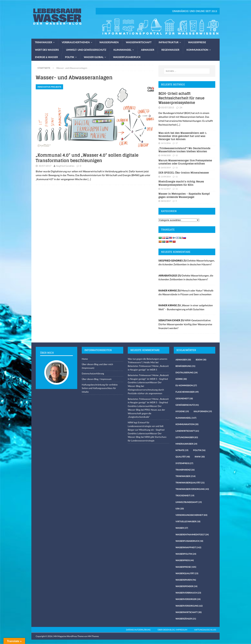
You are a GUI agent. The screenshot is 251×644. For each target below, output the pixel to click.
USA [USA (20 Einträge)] (180, 509)
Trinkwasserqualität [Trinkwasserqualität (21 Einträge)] (190, 483)
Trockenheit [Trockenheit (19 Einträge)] (185, 495)
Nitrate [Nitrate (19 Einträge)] (182, 450)
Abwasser (148, 50)
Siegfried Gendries (65, 166)
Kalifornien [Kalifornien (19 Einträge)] (203, 411)
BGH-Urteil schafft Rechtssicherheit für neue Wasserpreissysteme (181, 98)
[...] (179, 125)
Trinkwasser (43, 42)
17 (177, 143)
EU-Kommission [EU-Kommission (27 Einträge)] (186, 385)
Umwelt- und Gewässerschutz (86, 50)
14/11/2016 (166, 143)
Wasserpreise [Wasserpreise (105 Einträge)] (186, 567)
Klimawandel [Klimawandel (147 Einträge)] (186, 418)
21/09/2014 (166, 177)
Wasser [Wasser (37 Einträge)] (182, 528)
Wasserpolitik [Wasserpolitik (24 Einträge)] (186, 554)
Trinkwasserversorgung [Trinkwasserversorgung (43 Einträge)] (192, 489)
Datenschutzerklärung (93, 373)
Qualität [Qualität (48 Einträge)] (183, 457)
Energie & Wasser (46, 57)
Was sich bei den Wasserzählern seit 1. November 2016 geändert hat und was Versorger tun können (183, 136)
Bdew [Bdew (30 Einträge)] (201, 360)
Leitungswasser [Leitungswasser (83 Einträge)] (187, 437)
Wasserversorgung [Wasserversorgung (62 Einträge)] (189, 606)
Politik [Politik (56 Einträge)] (199, 450)
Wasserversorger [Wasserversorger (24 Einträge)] (188, 599)
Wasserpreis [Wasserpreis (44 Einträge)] (185, 560)
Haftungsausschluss (205, 630)
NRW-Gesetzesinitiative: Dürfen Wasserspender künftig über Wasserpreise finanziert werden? (185, 324)
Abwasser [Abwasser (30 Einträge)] (183, 360)
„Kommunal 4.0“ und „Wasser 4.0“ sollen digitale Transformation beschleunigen (87, 158)
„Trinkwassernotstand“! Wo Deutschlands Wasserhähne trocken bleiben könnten (184, 150)
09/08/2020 (166, 155)
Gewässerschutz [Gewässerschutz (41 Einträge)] (187, 405)
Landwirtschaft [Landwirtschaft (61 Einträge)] (187, 431)
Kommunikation (197, 50)
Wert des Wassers (47, 50)
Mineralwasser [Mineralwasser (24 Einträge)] (186, 444)
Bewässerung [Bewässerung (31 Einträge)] (185, 366)
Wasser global (94, 57)
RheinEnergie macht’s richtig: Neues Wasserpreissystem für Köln (181, 183)
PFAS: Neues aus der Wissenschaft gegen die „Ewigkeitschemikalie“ (146, 413)
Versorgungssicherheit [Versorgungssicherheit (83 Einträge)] (191, 515)
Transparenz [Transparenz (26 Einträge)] (185, 470)
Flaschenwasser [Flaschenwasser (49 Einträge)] (187, 392)
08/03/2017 (166, 201)
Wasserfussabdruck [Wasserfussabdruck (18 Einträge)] (189, 541)
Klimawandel (122, 50)
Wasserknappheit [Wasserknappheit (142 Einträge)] (188, 547)
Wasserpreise (197, 42)
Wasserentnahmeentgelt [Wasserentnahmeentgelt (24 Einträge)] (192, 535)
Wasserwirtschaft (139, 42)
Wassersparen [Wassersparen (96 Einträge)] (186, 580)
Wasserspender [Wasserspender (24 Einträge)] (187, 586)
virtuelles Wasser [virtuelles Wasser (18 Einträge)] (188, 521)
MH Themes (93, 636)
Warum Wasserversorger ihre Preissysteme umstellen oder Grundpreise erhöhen (185, 162)
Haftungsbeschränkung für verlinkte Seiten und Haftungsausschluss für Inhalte (100, 388)
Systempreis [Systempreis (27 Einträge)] (184, 463)
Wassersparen (109, 42)
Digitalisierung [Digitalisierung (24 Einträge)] (187, 373)
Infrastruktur (169, 42)
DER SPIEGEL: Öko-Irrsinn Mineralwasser (184, 173)
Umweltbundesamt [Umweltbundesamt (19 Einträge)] (189, 502)
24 (181, 107)
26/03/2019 (166, 167)
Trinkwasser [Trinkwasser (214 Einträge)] (186, 476)
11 (177, 167)
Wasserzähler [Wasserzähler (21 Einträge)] (186, 619)
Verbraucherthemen (76, 42)
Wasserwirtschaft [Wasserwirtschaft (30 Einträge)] (189, 612)
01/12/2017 (166, 189)
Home (85, 359)
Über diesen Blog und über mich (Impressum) (97, 366)
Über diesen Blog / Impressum (97, 379)
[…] (89, 179)
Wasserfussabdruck (127, 57)
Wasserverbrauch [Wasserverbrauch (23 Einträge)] (188, 593)
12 (177, 155)
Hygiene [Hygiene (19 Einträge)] (182, 411)
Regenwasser (170, 50)
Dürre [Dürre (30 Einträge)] (181, 379)
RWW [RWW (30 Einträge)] (200, 457)
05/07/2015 (168, 107)
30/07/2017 (45, 166)
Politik (70, 57)
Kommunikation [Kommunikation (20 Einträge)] (187, 424)
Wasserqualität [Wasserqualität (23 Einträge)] (187, 573)
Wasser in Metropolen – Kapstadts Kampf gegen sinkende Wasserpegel (184, 195)
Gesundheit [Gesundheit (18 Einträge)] (184, 398)
